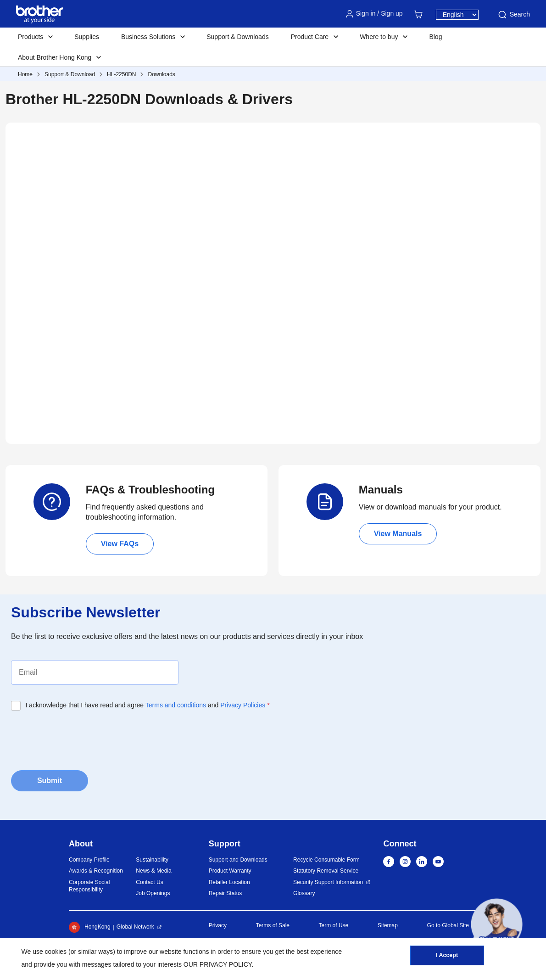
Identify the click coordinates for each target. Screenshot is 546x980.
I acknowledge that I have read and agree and (148, 705)
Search (513, 15)
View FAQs (120, 544)
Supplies (87, 37)
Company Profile (89, 860)
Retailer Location (229, 882)
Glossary (304, 893)
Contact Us (149, 882)
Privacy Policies (243, 705)
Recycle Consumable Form (326, 860)
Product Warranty (230, 871)
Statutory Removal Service (326, 871)
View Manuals (398, 534)
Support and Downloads (238, 860)
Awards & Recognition (96, 871)
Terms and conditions (176, 705)
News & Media (153, 871)
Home (25, 74)
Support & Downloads (237, 37)
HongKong (90, 927)
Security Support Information (328, 882)
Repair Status (226, 893)
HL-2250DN (121, 74)
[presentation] (81, 738)
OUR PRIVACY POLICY (218, 964)
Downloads (161, 74)
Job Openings (153, 893)
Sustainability (152, 860)
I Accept (447, 958)
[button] (497, 924)
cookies (56, 952)
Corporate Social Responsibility (89, 886)
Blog (435, 37)
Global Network (135, 927)
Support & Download (70, 74)
